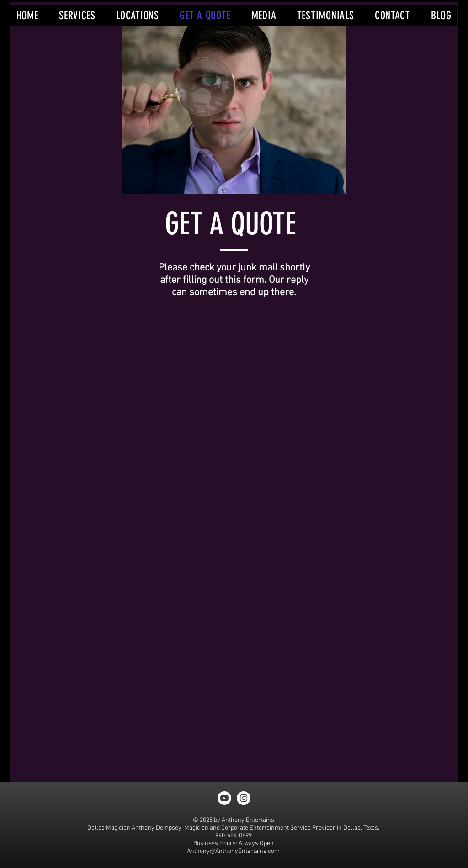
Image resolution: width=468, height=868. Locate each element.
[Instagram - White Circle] (244, 798)
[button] (77, 16)
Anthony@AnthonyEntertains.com (233, 851)
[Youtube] (224, 798)
